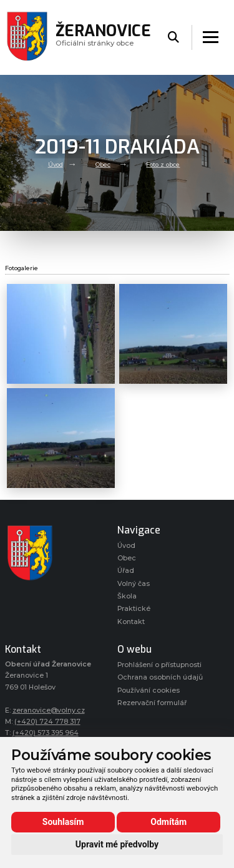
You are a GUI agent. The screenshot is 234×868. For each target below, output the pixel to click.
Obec (103, 164)
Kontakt (131, 622)
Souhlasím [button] (63, 822)
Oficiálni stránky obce (103, 37)
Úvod (56, 164)
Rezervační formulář (152, 703)
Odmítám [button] (168, 822)
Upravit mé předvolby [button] (117, 844)
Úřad (126, 571)
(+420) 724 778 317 (47, 722)
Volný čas (134, 584)
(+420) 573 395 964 (46, 733)
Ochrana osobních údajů (160, 677)
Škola (127, 596)
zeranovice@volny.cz (49, 710)
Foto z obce (163, 164)
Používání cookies (149, 690)
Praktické (134, 609)
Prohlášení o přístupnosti (159, 665)
